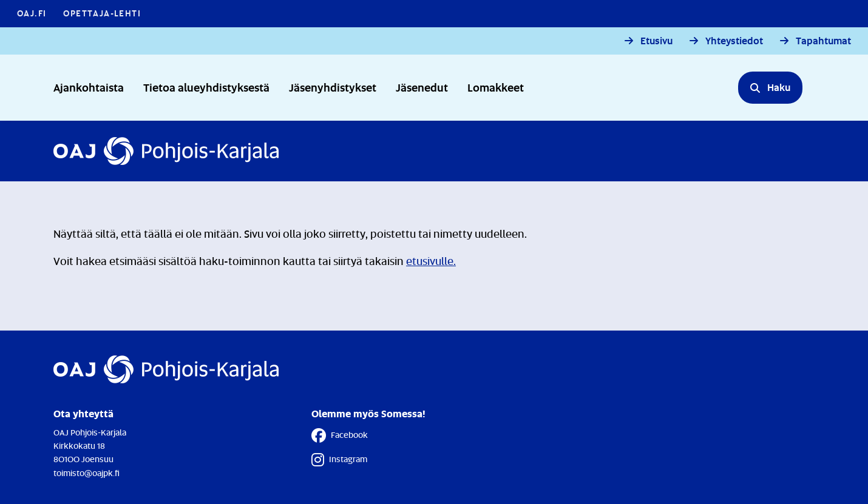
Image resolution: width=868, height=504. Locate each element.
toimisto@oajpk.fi (86, 473)
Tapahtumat (823, 41)
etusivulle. (431, 261)
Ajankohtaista (89, 87)
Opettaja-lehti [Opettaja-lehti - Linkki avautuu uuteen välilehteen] (102, 13)
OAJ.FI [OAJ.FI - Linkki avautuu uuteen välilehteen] (32, 13)
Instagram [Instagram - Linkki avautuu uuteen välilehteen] (339, 460)
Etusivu (656, 41)
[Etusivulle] (166, 151)
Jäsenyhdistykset (333, 87)
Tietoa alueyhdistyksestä (206, 87)
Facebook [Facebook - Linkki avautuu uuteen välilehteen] (340, 435)
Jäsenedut (422, 87)
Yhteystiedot (734, 41)
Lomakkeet (496, 87)
